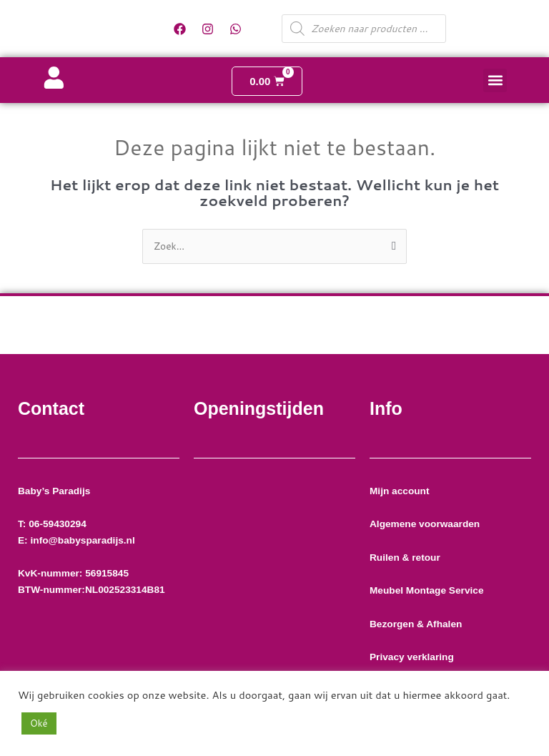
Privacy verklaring (413, 657)
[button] (495, 80)
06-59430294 (61, 524)
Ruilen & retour (405, 558)
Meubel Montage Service (428, 590)
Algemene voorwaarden (425, 524)
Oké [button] (39, 723)
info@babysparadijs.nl (82, 540)
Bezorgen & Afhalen (416, 624)
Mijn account (400, 491)
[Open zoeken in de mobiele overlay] (364, 29)
